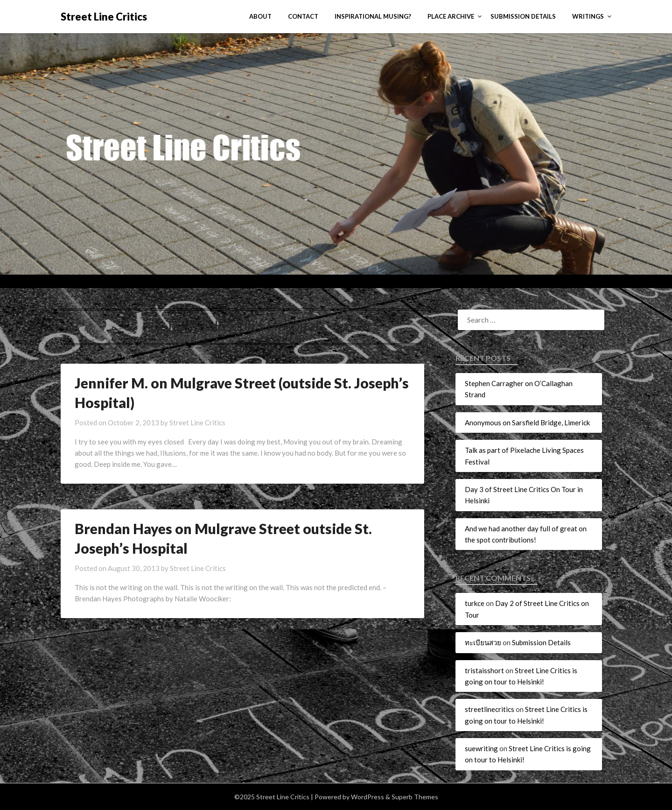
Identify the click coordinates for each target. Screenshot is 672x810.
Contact (303, 16)
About (260, 16)
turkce (475, 603)
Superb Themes (415, 797)
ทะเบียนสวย (483, 642)
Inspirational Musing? (373, 16)
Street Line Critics (104, 17)
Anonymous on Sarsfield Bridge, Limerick (527, 423)
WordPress (367, 797)
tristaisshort (484, 670)
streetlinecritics (490, 709)
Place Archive (451, 16)
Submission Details (523, 16)
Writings (588, 16)
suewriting (481, 748)
